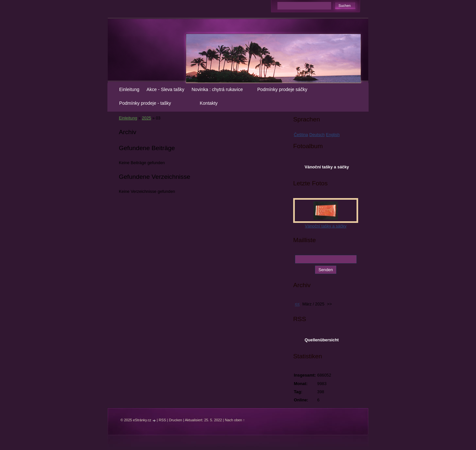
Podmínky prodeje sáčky (282, 89)
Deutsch (317, 135)
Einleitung (129, 89)
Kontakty (209, 103)
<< (297, 304)
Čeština (301, 135)
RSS (162, 420)
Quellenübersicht (322, 340)
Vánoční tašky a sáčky (327, 167)
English (333, 135)
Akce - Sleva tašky (166, 89)
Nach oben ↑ (235, 420)
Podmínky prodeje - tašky (145, 103)
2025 (146, 118)
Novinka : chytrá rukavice (217, 89)
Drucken (175, 420)
